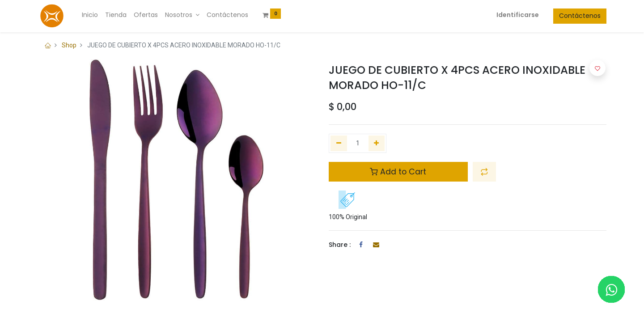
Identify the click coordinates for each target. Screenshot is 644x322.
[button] (484, 172)
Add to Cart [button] (398, 172)
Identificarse (518, 15)
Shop (69, 45)
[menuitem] (90, 15)
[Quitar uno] (339, 144)
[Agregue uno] (377, 144)
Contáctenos (580, 16)
